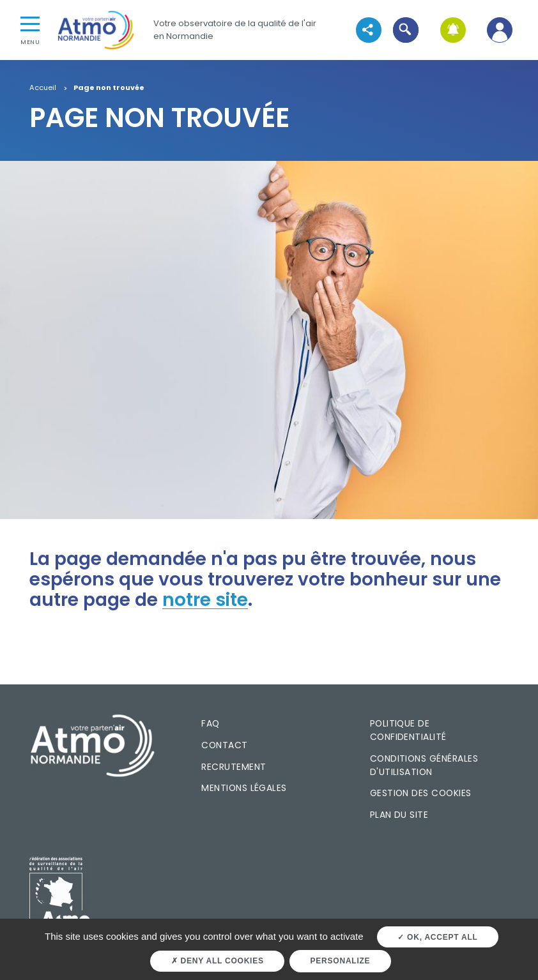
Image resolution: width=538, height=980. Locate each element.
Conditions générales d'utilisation (424, 765)
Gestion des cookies (421, 793)
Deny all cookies (218, 961)
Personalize (341, 961)
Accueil (43, 88)
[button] (406, 30)
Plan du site (399, 815)
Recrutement (234, 767)
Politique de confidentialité (408, 730)
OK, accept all (437, 937)
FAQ (210, 723)
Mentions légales (244, 788)
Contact (224, 745)
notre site (205, 600)
